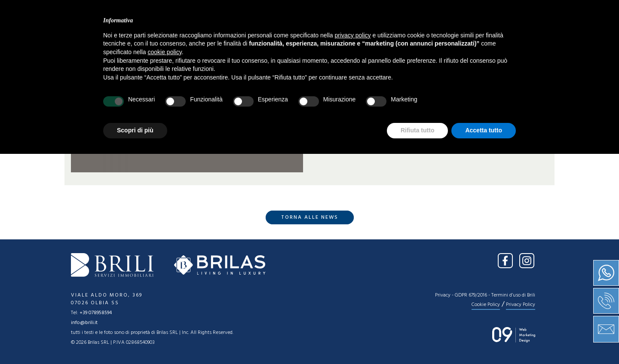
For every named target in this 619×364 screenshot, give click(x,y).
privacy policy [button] (353, 245)
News (356, 37)
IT (522, 12)
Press (390, 37)
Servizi (319, 37)
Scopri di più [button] (135, 340)
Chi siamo (227, 37)
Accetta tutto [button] (484, 340)
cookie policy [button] (165, 262)
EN (539, 12)
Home (184, 37)
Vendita (275, 37)
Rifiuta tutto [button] (418, 340)
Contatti (433, 37)
